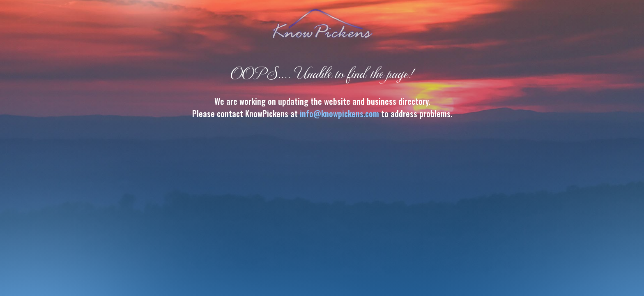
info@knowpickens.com (339, 113)
